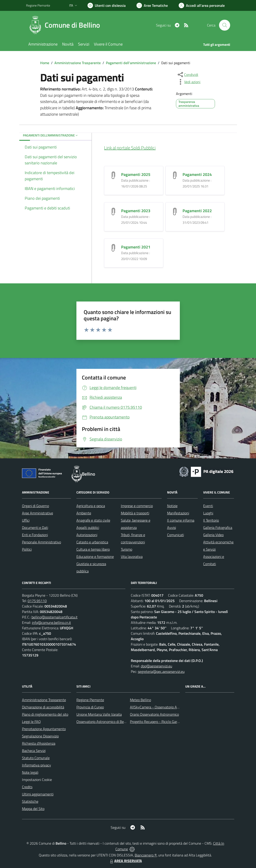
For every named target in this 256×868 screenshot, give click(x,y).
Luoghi (208, 513)
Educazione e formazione (95, 557)
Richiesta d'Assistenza (39, 743)
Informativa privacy (37, 765)
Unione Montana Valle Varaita (99, 714)
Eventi (208, 506)
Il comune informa (181, 520)
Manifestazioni (178, 513)
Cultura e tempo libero (93, 549)
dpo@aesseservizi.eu (156, 666)
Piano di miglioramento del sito (45, 714)
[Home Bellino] (66, 25)
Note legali (30, 772)
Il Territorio (211, 520)
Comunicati (176, 535)
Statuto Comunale (36, 758)
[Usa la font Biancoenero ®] (107, 5)
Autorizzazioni (87, 535)
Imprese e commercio (137, 506)
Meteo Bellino (140, 700)
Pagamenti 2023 (136, 211)
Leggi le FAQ (31, 722)
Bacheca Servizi (34, 751)
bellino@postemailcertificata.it (55, 617)
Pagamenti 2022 (197, 211)
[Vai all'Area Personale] (202, 5)
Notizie (172, 506)
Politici (27, 549)
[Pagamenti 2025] (113, 175)
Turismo (127, 549)
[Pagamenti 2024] (175, 175)
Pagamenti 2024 (197, 174)
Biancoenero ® (146, 855)
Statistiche (30, 801)
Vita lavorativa (132, 557)
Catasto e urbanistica (92, 542)
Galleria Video (213, 535)
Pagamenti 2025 (136, 174)
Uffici (26, 520)
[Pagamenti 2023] (113, 211)
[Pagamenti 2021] (113, 247)
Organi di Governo (35, 506)
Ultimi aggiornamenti (38, 794)
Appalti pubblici (88, 528)
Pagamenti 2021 (136, 247)
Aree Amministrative (38, 513)
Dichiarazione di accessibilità (43, 707)
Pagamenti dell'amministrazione (131, 63)
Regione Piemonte (90, 700)
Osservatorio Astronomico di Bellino (103, 722)
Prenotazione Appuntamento (44, 729)
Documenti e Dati (35, 528)
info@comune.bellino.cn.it (51, 622)
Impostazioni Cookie (37, 780)
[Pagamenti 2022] (175, 211)
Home (45, 63)
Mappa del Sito (33, 809)
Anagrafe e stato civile (93, 520)
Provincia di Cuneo (90, 707)
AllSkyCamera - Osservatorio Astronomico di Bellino (169, 707)
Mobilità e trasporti (135, 513)
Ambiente (84, 513)
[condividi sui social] (188, 75)
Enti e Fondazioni (35, 535)
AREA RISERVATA (125, 861)
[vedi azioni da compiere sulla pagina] (189, 82)
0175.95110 (37, 601)
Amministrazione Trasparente (78, 63)
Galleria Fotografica (218, 528)
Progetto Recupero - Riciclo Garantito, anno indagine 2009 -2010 (179, 722)
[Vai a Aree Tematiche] (152, 5)
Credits (27, 787)
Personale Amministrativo (41, 542)
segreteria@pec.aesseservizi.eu (161, 671)
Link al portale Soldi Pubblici (130, 148)
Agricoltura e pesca (91, 506)
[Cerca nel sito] (224, 25)
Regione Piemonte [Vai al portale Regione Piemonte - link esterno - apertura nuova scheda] (38, 5)
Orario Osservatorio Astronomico (154, 714)
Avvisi (172, 528)
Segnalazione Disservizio (40, 736)
